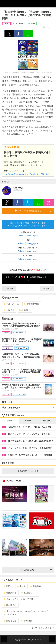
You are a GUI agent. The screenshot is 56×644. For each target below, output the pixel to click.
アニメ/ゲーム (11, 304)
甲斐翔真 (36, 586)
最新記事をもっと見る (35, 471)
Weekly (28, 421)
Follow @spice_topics (28, 236)
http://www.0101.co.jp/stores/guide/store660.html (26, 174)
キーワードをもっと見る (43, 628)
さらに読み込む (36, 570)
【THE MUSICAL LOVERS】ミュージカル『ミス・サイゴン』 (27, 613)
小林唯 (21, 586)
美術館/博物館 (32, 304)
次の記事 (47, 289)
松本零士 (24, 310)
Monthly (47, 421)
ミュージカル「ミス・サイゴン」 (21, 599)
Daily (9, 421)
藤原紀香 (27, 621)
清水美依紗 (10, 605)
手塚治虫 (9, 310)
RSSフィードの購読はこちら (33, 211)
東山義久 (27, 593)
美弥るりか (10, 621)
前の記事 (9, 289)
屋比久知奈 (10, 593)
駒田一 (8, 586)
